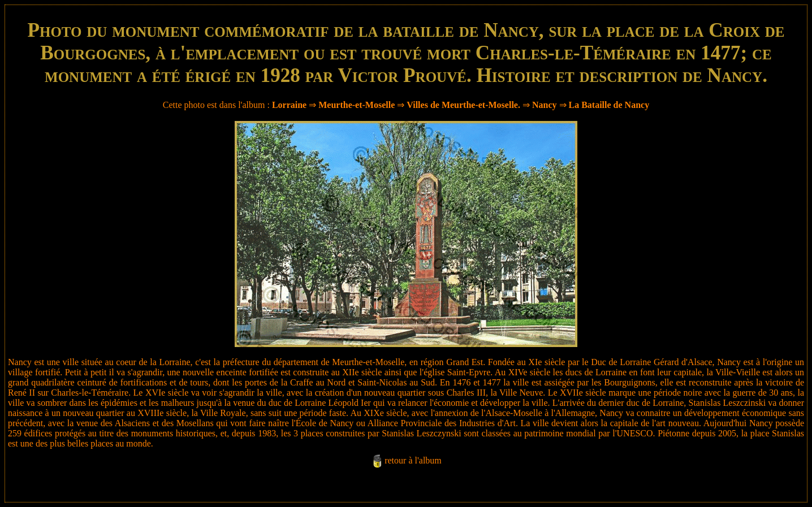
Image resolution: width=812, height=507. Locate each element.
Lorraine (289, 105)
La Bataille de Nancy (609, 105)
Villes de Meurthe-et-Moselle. (463, 105)
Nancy (545, 105)
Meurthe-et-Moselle (357, 105)
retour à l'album (413, 460)
